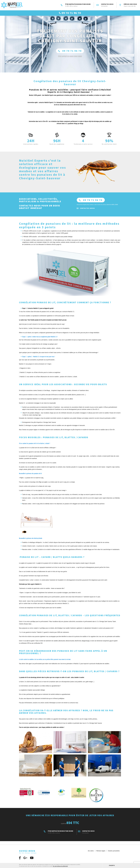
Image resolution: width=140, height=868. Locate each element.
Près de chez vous (128, 5)
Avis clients (91, 853)
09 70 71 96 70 (70, 53)
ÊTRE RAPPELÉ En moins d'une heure (70, 59)
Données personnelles (114, 853)
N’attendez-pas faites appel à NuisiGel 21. (30, 586)
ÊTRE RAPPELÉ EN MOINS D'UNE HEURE (76, 5)
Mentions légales (101, 853)
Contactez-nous (105, 5)
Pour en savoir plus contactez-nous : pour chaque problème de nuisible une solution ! (42, 729)
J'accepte (112, 865)
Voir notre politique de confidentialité (60, 866)
